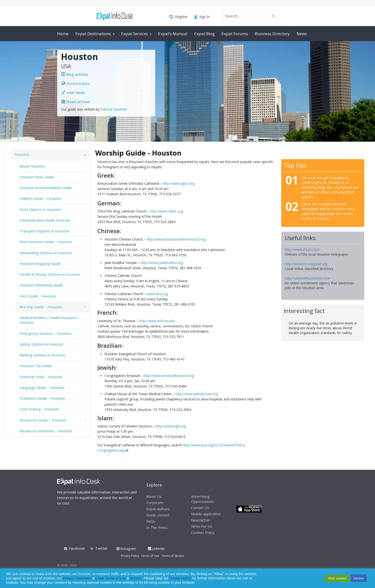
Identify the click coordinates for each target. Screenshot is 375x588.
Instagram (126, 549)
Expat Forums (235, 34)
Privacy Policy (130, 556)
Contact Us (200, 508)
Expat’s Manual (173, 34)
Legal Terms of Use (111, 578)
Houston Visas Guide (37, 177)
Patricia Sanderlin (114, 109)
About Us (154, 496)
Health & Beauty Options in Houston (50, 274)
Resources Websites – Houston (46, 431)
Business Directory (272, 34)
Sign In (202, 17)
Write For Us (202, 526)
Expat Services (135, 34)
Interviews (73, 93)
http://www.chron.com (302, 249)
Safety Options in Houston (41, 344)
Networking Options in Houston (46, 253)
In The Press (157, 527)
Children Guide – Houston (41, 198)
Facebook (77, 548)
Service (136, 578)
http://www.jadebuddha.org (162, 263)
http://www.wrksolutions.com (307, 278)
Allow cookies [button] (337, 578)
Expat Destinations (93, 34)
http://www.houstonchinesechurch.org (176, 239)
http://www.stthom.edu (157, 321)
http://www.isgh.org (171, 426)
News (302, 34)
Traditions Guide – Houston (42, 398)
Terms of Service (173, 556)
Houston (22, 154)
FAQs (151, 521)
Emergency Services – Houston (45, 333)
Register (179, 17)
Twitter (101, 548)
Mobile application (206, 514)
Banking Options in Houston (42, 355)
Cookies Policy (203, 532)
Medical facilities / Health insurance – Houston (50, 320)
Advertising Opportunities (203, 499)
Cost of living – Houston (39, 409)
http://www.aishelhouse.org (197, 394)
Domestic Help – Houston (41, 377)
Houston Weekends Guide (41, 285)
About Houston (32, 166)
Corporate (155, 503)
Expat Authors (158, 509)
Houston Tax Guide (36, 366)
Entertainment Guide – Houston (46, 242)
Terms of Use (150, 556)
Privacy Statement (77, 578)
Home (63, 34)
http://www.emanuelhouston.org (169, 376)
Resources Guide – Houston (43, 420)
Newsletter (201, 520)
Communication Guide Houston (45, 220)
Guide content (158, 515)
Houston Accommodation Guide (46, 188)
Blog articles (74, 74)
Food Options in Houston (40, 209)
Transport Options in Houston (44, 231)
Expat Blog (204, 34)
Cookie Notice (180, 578)
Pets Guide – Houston (38, 296)
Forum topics (76, 84)
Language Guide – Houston (42, 387)
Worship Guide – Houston (41, 307)
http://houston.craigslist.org (306, 264)
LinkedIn (156, 549)
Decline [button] (359, 578)
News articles (76, 102)
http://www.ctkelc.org (167, 211)
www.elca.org (157, 294)
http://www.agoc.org (179, 183)
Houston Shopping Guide (40, 263)
